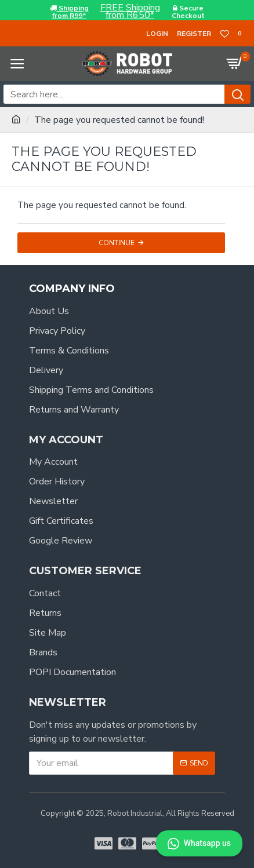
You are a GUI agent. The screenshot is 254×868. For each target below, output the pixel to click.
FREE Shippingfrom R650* (130, 12)
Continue (117, 243)
